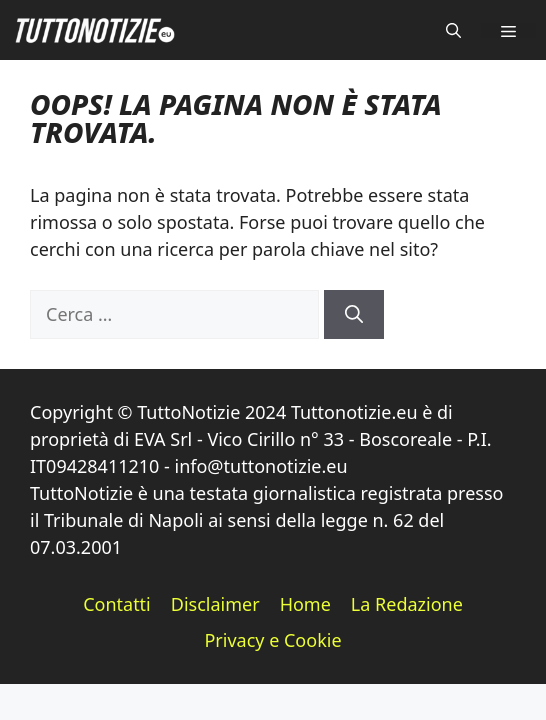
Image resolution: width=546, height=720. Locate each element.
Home (305, 604)
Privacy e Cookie (272, 640)
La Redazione (407, 604)
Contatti (117, 604)
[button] (453, 30)
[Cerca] (354, 314)
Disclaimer (215, 604)
